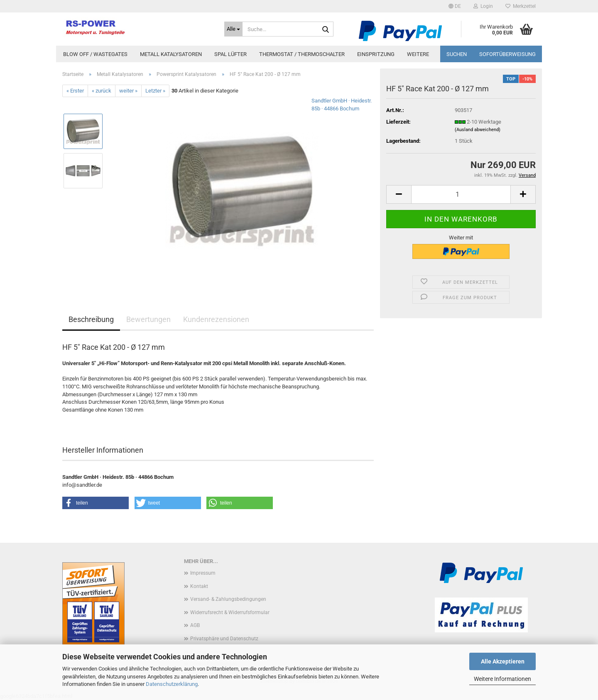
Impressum (203, 573)
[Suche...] (233, 29)
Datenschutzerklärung (172, 684)
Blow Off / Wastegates (95, 54)
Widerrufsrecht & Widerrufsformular (230, 612)
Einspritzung (376, 54)
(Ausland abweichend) (478, 130)
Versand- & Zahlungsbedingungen (228, 599)
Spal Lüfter (230, 54)
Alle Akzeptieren (503, 661)
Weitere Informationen (502, 679)
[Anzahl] (461, 194)
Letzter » (155, 91)
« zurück (102, 91)
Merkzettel (521, 6)
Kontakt (199, 586)
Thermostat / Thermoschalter (302, 54)
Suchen (457, 54)
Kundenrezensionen (216, 319)
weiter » (128, 91)
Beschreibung (91, 319)
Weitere (418, 54)
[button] (455, 6)
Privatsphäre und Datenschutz (224, 639)
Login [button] (483, 6)
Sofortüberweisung (507, 54)
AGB (195, 625)
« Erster (75, 91)
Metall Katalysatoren (171, 54)
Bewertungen (148, 319)
